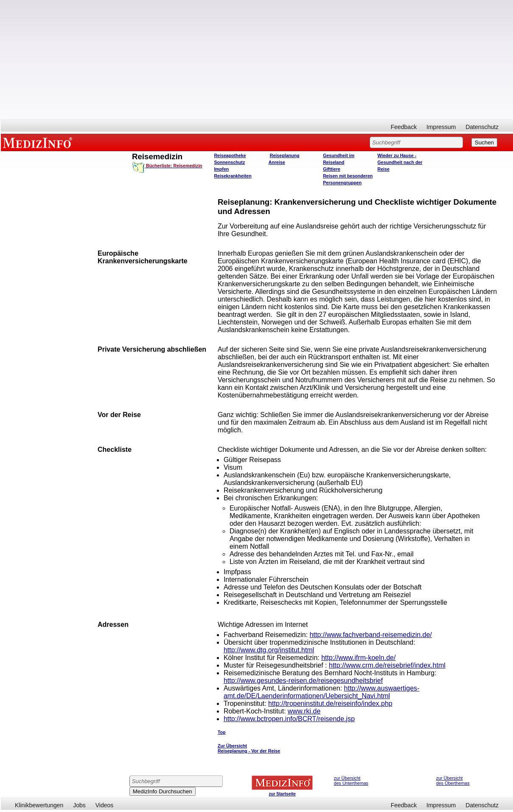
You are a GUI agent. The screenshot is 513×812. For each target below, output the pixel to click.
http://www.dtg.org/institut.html (269, 650)
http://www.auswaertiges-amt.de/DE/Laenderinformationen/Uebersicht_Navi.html (322, 692)
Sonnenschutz (229, 162)
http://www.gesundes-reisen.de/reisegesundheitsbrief (303, 681)
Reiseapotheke (230, 155)
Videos (105, 805)
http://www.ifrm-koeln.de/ (358, 658)
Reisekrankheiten (233, 176)
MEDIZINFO (39, 142)
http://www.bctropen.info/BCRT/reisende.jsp (289, 719)
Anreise (277, 162)
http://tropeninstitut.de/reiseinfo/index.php (330, 703)
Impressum (441, 127)
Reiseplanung (285, 155)
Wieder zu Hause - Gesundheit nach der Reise (400, 162)
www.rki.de (304, 711)
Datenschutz (482, 127)
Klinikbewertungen (39, 805)
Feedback (404, 127)
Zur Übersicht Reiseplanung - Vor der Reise (249, 748)
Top (222, 732)
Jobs (79, 805)
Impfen (221, 169)
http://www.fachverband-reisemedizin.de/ (371, 635)
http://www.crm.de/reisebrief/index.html (387, 665)
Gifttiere (332, 169)
